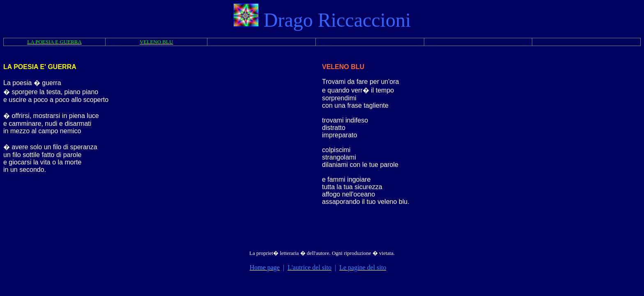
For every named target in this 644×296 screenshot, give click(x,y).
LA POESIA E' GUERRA (40, 67)
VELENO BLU (343, 67)
